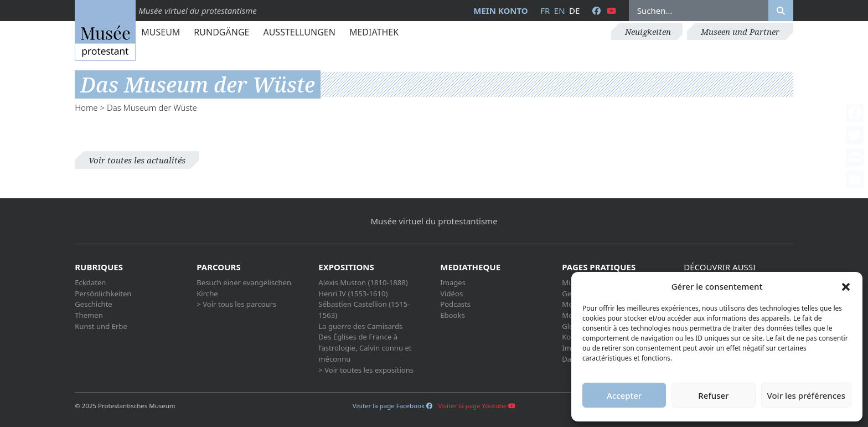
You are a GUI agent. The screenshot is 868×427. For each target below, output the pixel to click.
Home (86, 107)
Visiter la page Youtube (477, 406)
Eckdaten (90, 282)
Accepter (624, 395)
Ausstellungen (299, 32)
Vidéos (451, 294)
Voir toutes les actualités (137, 160)
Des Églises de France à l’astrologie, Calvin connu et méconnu (365, 348)
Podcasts (455, 304)
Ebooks (453, 315)
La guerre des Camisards (360, 326)
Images (453, 282)
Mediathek (374, 32)
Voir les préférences (806, 395)
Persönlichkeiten (103, 294)
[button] (846, 286)
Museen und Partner (740, 32)
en (560, 11)
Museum (161, 32)
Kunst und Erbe (101, 326)
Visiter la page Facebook (392, 406)
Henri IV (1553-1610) (353, 294)
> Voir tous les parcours (236, 304)
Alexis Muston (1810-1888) (363, 282)
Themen (89, 315)
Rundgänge (221, 32)
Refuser (713, 395)
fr (545, 11)
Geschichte (94, 304)
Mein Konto (500, 11)
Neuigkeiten (648, 32)
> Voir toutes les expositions (366, 370)
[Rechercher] (781, 11)
